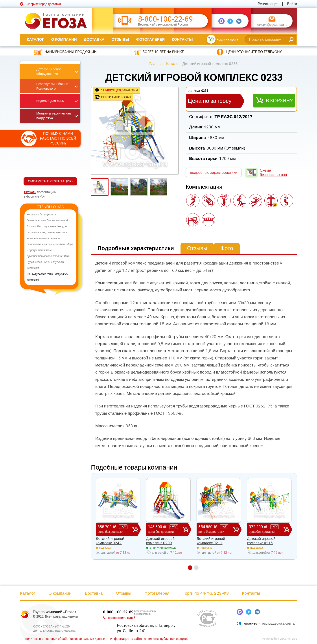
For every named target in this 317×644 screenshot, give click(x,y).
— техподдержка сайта (269, 623)
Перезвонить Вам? (119, 618)
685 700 (115, 529)
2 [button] (196, 568)
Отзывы (120, 39)
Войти (292, 4)
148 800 (165, 529)
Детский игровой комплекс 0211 (211, 541)
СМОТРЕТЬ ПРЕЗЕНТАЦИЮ (50, 181)
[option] (50, 247)
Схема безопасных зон (273, 172)
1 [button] (190, 568)
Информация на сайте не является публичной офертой (149, 639)
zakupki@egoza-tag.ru (272, 25)
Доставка (94, 39)
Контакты (182, 39)
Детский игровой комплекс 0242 (110, 541)
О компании (64, 39)
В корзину (279, 101)
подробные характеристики (214, 172)
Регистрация (268, 4)
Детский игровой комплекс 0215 (261, 541)
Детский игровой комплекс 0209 (160, 541)
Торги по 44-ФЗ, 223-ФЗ (206, 593)
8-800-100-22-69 (165, 19)
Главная (156, 64)
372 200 (266, 529)
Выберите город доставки (43, 4)
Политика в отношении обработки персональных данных (65, 639)
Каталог (35, 39)
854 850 (216, 529)
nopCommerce (288, 639)
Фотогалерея (150, 39)
